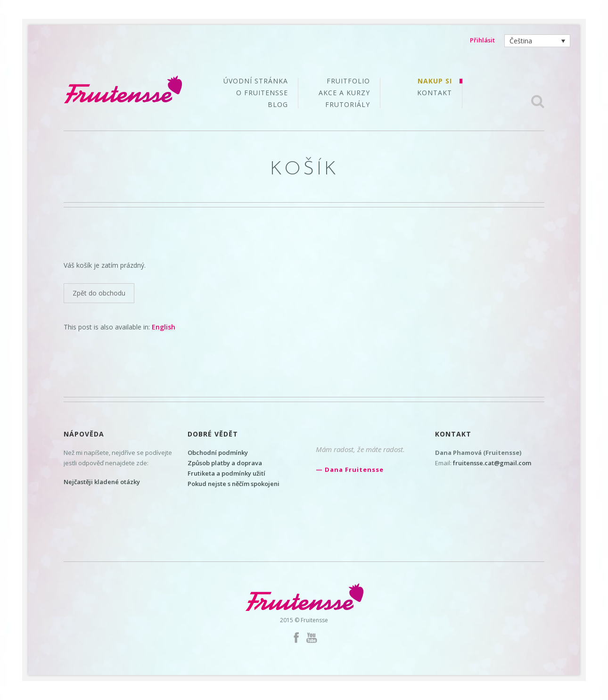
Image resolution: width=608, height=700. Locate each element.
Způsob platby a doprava (225, 463)
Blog (278, 105)
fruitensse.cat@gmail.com (492, 463)
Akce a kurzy (344, 93)
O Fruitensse (262, 93)
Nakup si (435, 82)
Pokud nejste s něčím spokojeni (234, 484)
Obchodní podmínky (218, 453)
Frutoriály (348, 105)
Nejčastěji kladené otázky (102, 482)
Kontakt (435, 93)
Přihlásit (482, 40)
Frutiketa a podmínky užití (226, 473)
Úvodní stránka (256, 82)
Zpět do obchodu (99, 293)
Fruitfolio (348, 82)
